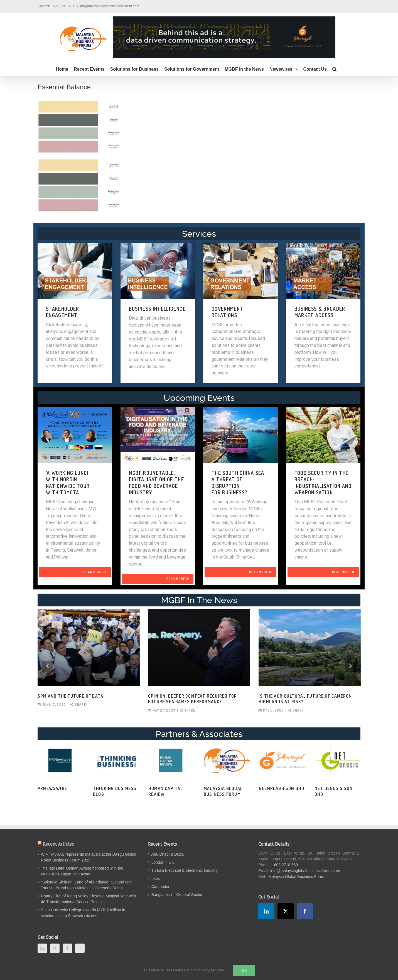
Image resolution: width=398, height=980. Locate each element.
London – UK (163, 862)
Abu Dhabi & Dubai (168, 854)
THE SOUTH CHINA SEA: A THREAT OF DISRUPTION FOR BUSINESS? (239, 483)
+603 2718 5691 (286, 865)
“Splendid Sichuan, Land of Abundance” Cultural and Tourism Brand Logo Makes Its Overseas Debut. (86, 885)
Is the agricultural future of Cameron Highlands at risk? (305, 699)
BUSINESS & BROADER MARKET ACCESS (320, 312)
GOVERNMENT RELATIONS (228, 312)
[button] (334, 69)
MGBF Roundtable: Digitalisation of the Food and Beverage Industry (156, 483)
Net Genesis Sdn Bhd (334, 791)
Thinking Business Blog (115, 791)
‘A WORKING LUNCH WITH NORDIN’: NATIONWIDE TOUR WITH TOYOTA (68, 483)
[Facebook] (67, 948)
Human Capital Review (166, 791)
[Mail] (80, 948)
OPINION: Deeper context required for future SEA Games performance (192, 699)
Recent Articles (58, 844)
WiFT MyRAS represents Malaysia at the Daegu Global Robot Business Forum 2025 (89, 857)
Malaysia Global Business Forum (223, 791)
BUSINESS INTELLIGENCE (157, 309)
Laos (156, 878)
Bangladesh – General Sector (177, 895)
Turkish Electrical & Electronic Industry (185, 870)
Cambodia (160, 887)
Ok (244, 970)
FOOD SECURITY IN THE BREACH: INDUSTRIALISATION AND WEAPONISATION (323, 483)
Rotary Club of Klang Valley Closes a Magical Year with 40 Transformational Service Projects (88, 899)
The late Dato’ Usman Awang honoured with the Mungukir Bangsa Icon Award (82, 871)
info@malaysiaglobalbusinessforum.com (109, 6)
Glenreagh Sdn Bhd (282, 788)
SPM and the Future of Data (70, 696)
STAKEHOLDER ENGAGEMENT (63, 312)
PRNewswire (52, 788)
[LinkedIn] (42, 948)
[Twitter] (55, 948)
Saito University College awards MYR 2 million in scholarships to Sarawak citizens (83, 913)
